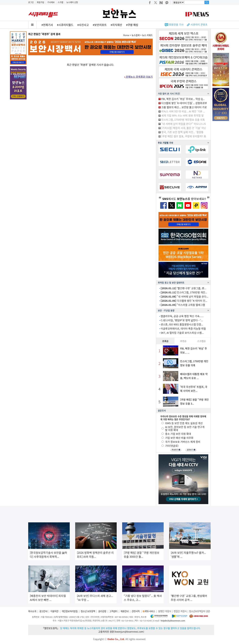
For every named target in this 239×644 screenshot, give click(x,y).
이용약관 (54, 611)
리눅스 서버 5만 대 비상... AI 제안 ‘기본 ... (183, 111)
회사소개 (32, 611)
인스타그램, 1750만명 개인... (184, 292)
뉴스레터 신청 (72, 2)
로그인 (31, 2)
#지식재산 (116, 25)
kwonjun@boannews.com (129, 632)
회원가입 (40, 2)
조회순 (165, 341)
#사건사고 (83, 25)
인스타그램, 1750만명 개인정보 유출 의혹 (183, 120)
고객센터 (113, 611)
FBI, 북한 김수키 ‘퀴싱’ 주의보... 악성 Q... (183, 99)
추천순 (183, 341)
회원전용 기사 (176, 25)
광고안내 (43, 611)
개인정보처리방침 (70, 611)
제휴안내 (124, 611)
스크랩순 (201, 341)
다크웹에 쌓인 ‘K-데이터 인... (184, 301)
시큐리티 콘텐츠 (199, 25)
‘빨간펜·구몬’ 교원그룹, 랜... (183, 288)
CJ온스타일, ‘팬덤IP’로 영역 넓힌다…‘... (182, 320)
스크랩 (60, 2)
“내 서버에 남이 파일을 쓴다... (184, 297)
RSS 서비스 (150, 611)
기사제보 (51, 2)
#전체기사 (47, 25)
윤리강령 (102, 611)
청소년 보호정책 (88, 611)
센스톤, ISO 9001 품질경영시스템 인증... (182, 324)
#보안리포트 (100, 25)
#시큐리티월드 (65, 25)
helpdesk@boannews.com (173, 621)
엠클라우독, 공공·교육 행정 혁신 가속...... (182, 316)
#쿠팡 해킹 (132, 25)
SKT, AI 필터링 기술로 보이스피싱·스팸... (182, 333)
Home (126, 35)
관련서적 (136, 611)
